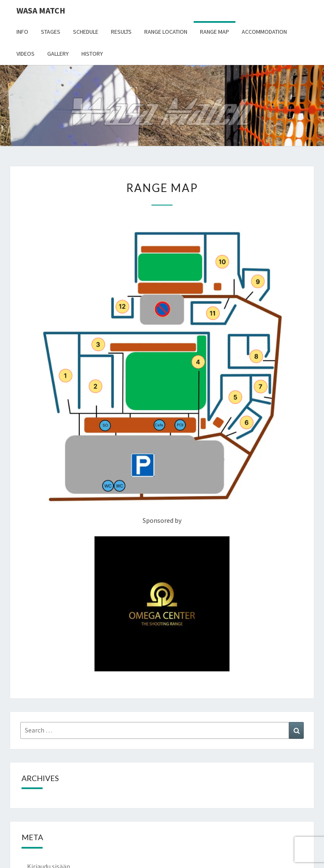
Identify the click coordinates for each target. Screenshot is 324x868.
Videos (26, 54)
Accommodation (264, 32)
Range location (166, 32)
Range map (215, 32)
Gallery (58, 54)
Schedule (86, 32)
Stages (51, 32)
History (92, 54)
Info (22, 32)
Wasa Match (41, 10)
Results (121, 32)
